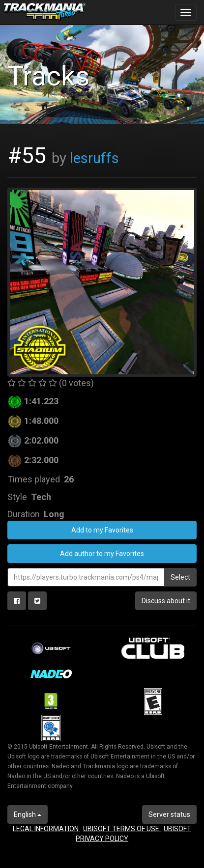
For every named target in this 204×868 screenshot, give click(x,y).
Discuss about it (166, 601)
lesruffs (94, 158)
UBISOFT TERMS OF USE (122, 829)
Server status (169, 814)
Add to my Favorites (102, 530)
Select (180, 577)
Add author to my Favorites (102, 554)
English (28, 814)
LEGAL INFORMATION (46, 829)
